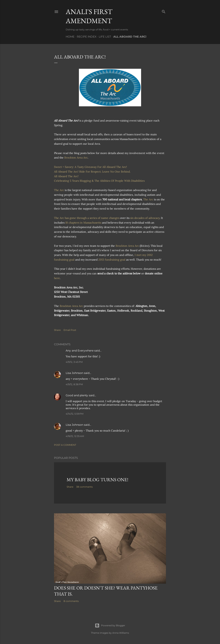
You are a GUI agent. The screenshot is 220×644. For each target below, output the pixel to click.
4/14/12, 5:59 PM (75, 414)
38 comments (84, 487)
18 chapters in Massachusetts (83, 223)
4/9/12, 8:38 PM (74, 384)
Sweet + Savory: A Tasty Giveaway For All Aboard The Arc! (90, 167)
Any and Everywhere (80, 351)
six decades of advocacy (145, 218)
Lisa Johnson (74, 373)
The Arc (59, 190)
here (57, 278)
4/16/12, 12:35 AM (75, 436)
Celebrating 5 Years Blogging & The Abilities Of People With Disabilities (99, 181)
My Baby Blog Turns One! (97, 480)
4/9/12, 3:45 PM (74, 362)
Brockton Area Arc (76, 158)
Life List (105, 37)
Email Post (70, 330)
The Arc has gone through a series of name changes (87, 218)
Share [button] (57, 330)
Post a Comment (65, 445)
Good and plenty (77, 395)
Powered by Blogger (110, 625)
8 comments (71, 601)
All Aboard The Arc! (130, 37)
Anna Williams (121, 633)
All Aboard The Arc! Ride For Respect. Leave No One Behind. (92, 172)
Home (70, 37)
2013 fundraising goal (112, 260)
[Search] (164, 11)
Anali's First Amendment (89, 16)
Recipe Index (87, 37)
